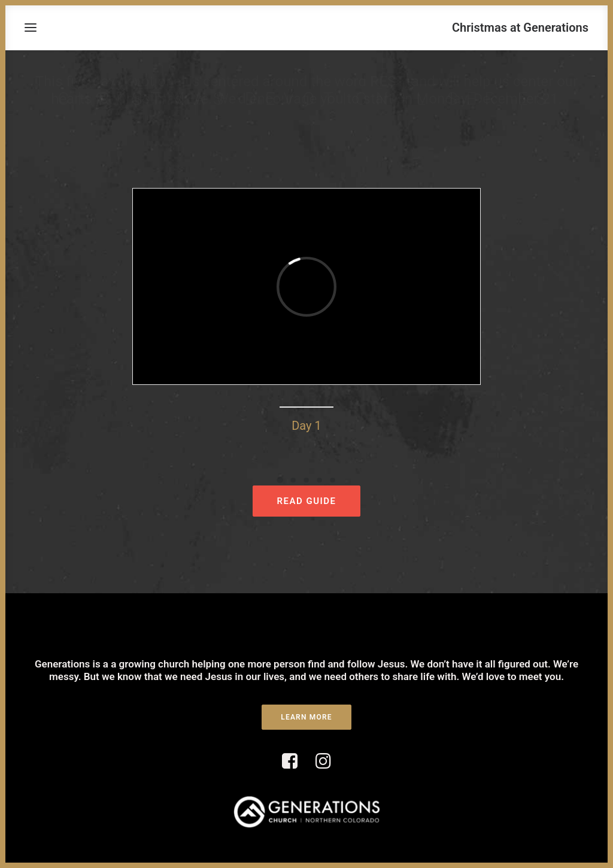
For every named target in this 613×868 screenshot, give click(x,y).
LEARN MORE (306, 717)
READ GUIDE (306, 501)
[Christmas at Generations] (520, 28)
